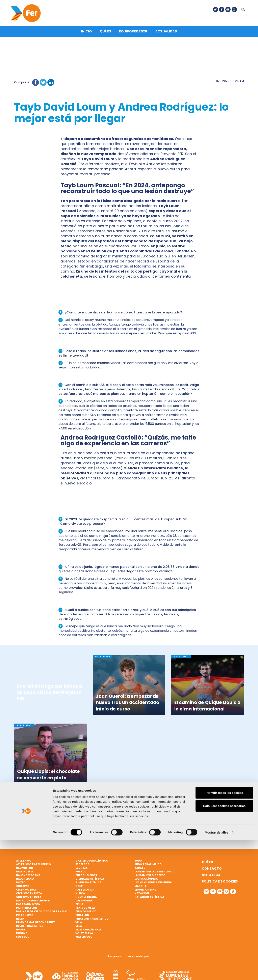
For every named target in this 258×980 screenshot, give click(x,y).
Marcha (140, 889)
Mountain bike (145, 893)
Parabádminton (28, 907)
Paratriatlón (27, 911)
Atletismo (24, 864)
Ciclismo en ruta (29, 900)
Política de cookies (220, 884)
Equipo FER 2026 (133, 35)
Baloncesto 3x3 (28, 878)
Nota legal (212, 878)
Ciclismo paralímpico (92, 864)
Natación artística (149, 900)
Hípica (80, 896)
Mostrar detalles (217, 972)
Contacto (212, 872)
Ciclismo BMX (26, 893)
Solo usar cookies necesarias (224, 946)
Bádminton (25, 871)
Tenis (79, 907)
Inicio (86, 35)
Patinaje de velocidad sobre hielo (42, 914)
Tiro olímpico (86, 914)
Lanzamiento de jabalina (153, 875)
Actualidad (166, 35)
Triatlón (82, 918)
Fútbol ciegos (86, 878)
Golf (79, 889)
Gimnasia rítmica (88, 885)
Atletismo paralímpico (34, 867)
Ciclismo (23, 889)
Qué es (105, 35)
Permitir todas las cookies (224, 932)
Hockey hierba (86, 900)
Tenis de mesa (85, 911)
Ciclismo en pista (29, 896)
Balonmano (25, 882)
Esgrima (81, 871)
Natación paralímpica (33, 904)
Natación (142, 896)
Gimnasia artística (90, 882)
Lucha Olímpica (146, 882)
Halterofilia (85, 893)
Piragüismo (25, 918)
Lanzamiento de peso (150, 878)
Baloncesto (25, 875)
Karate (140, 871)
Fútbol (81, 875)
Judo (138, 864)
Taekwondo (84, 904)
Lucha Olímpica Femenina (153, 885)
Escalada (82, 867)
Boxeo (21, 885)
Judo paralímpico (148, 867)
